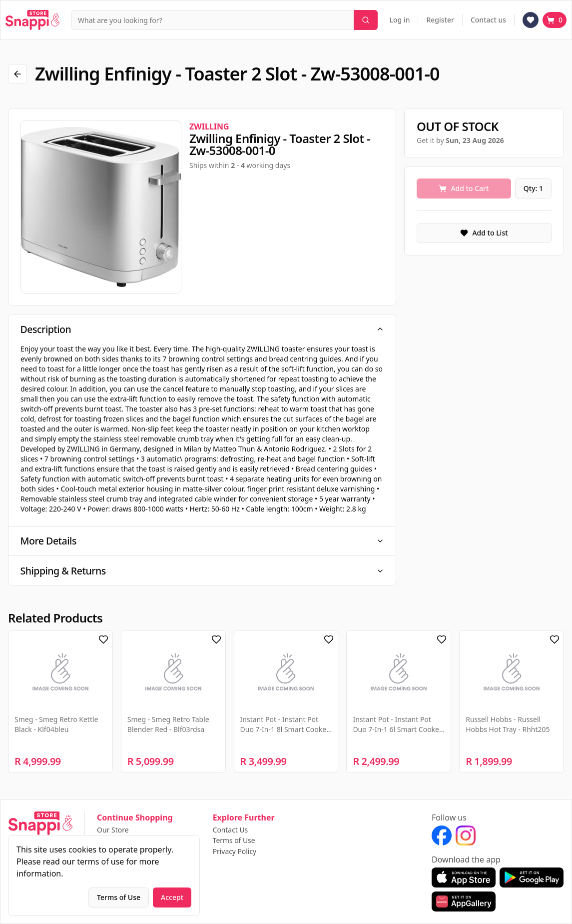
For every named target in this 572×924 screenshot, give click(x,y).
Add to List (484, 233)
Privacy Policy (235, 851)
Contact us (488, 20)
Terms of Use (234, 841)
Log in (400, 20)
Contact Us (231, 830)
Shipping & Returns (202, 572)
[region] (101, 207)
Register (440, 20)
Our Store (113, 830)
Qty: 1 (533, 188)
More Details (202, 542)
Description (202, 329)
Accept (172, 897)
